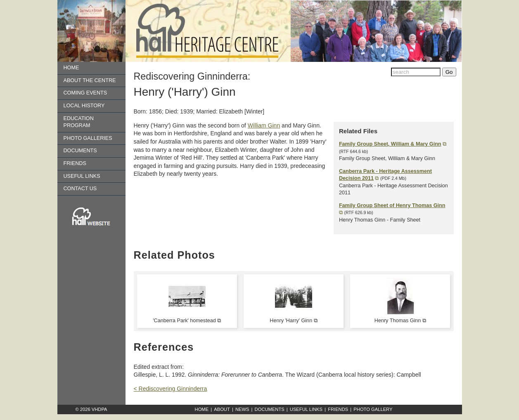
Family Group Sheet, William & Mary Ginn (390, 144)
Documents (80, 151)
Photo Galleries (88, 138)
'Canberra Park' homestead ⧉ (187, 321)
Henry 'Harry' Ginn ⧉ (293, 321)
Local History (84, 106)
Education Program (79, 122)
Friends (75, 163)
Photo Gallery (373, 409)
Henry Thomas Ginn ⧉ (400, 321)
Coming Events (85, 93)
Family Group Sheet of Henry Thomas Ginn (392, 205)
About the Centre (90, 80)
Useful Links (82, 176)
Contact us (80, 189)
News (242, 409)
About (222, 409)
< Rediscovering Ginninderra (171, 389)
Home (71, 68)
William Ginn (264, 125)
